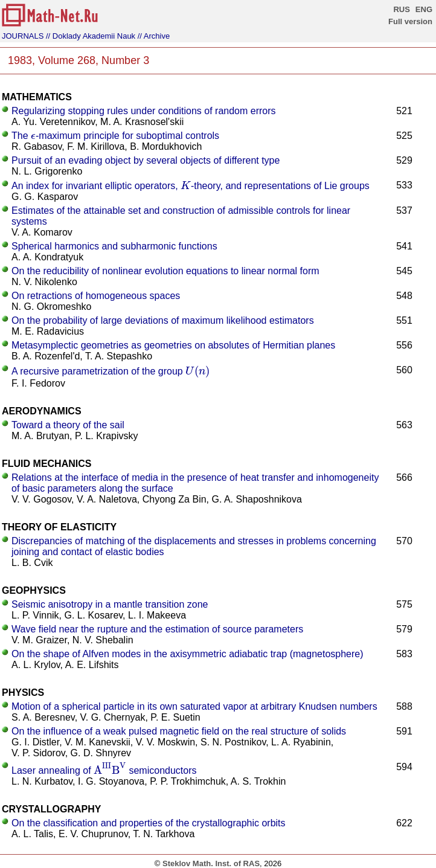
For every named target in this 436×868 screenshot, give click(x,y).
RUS (401, 9)
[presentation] (33, 136)
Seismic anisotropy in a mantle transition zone (110, 604)
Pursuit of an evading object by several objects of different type (146, 160)
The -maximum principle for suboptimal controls (115, 136)
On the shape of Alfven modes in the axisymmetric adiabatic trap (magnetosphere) (188, 654)
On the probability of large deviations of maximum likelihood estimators (163, 320)
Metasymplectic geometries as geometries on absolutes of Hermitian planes (173, 345)
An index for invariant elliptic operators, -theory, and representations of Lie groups (191, 186)
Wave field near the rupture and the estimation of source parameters (157, 629)
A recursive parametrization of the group (111, 371)
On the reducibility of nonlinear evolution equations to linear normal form (165, 271)
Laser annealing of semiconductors (104, 770)
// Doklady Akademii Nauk (91, 36)
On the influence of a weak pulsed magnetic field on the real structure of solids (179, 731)
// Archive (154, 36)
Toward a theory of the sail (68, 425)
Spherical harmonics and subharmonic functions (114, 246)
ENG (424, 9)
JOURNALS (23, 36)
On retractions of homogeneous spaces (96, 296)
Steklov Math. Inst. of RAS (211, 863)
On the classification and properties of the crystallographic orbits (149, 823)
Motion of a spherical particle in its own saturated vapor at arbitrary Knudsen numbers (194, 706)
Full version (410, 21)
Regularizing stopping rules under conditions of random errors (144, 111)
